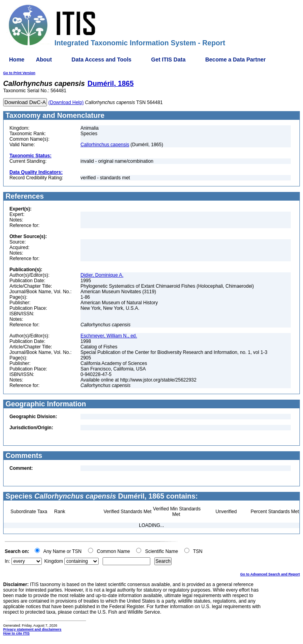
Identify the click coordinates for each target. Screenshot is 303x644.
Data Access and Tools (101, 60)
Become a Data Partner (235, 60)
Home (17, 60)
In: (7, 561)
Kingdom (53, 561)
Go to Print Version (19, 73)
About (44, 60)
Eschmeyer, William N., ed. (109, 336)
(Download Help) (66, 102)
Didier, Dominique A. (102, 275)
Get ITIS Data (168, 60)
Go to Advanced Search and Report (270, 574)
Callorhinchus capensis (105, 145)
